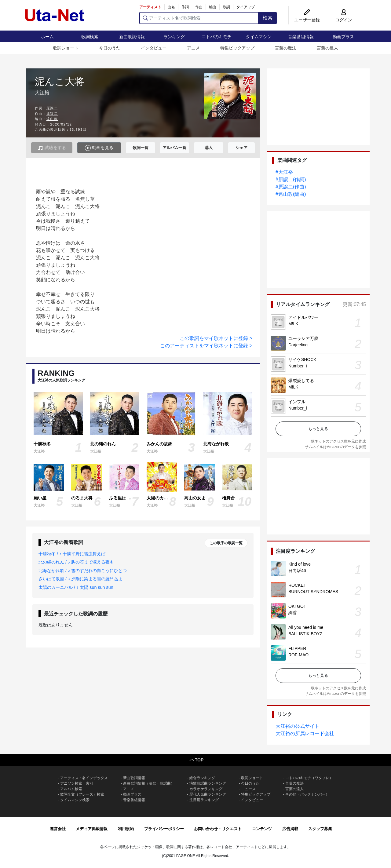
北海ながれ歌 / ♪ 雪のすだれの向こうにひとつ (83, 571)
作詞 (185, 7)
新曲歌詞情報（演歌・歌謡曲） (149, 783)
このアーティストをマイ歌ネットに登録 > (206, 346)
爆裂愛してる (301, 381)
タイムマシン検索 (75, 800)
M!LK (293, 324)
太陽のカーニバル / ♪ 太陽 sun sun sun (76, 587)
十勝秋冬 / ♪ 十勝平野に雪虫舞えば (72, 554)
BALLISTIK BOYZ (305, 634)
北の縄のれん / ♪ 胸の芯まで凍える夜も (76, 562)
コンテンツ (262, 829)
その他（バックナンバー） (307, 794)
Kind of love (300, 564)
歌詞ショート (66, 48)
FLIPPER (297, 648)
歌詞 (226, 7)
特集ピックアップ (237, 48)
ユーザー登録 (307, 20)
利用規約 (126, 829)
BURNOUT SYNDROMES (313, 592)
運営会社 (58, 829)
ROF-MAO (298, 655)
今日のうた (110, 48)
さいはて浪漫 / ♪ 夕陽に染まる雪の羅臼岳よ (80, 579)
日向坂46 (297, 571)
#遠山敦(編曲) (291, 194)
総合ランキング (202, 778)
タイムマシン (259, 37)
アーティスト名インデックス (84, 778)
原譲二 (52, 108)
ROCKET (297, 585)
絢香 (293, 613)
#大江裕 (284, 172)
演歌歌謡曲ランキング (208, 783)
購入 (209, 148)
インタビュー (154, 48)
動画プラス (343, 37)
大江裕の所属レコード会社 (305, 733)
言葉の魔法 (286, 48)
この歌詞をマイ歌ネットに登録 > (216, 338)
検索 (268, 18)
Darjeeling (298, 345)
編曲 (213, 7)
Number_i (298, 366)
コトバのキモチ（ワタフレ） (309, 778)
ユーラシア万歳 (303, 338)
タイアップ (246, 7)
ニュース (248, 789)
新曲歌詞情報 (132, 37)
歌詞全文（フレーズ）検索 (82, 794)
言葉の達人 (327, 48)
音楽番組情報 (301, 37)
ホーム (47, 37)
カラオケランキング (206, 789)
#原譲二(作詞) (291, 179)
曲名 (171, 7)
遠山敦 (52, 119)
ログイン (344, 20)
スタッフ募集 (320, 829)
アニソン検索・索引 (77, 783)
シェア (241, 148)
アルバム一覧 (174, 148)
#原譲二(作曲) (291, 187)
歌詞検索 (90, 37)
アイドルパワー (303, 317)
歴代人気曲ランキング (208, 794)
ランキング (174, 37)
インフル (297, 402)
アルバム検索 (71, 789)
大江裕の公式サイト (298, 726)
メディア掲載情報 (92, 829)
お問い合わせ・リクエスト (218, 829)
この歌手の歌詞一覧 (226, 543)
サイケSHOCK (302, 359)
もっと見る (318, 429)
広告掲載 (290, 829)
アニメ (193, 48)
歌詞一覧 (141, 148)
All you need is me (306, 627)
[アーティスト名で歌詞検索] (199, 18)
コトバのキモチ (217, 37)
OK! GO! (297, 606)
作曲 (199, 7)
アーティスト (150, 7)
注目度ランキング (204, 800)
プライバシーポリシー (164, 829)
